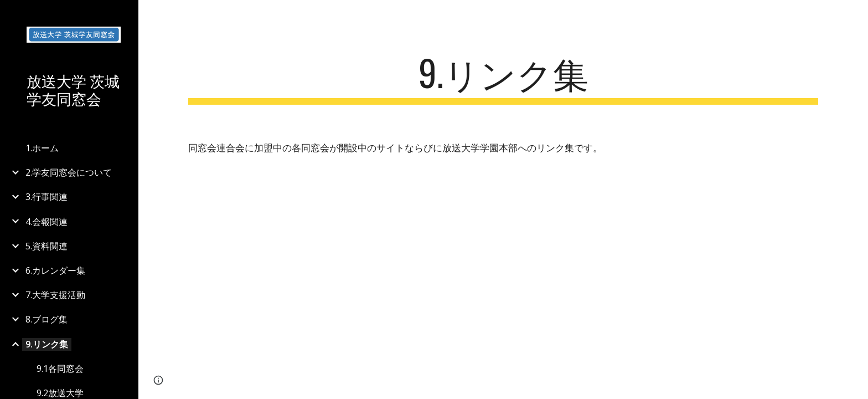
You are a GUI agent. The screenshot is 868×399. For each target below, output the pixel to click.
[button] (855, 16)
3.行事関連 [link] (46, 197)
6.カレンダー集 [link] (55, 270)
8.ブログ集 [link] (46, 319)
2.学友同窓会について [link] (69, 172)
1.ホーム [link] (42, 148)
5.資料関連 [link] (46, 246)
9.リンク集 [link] (47, 344)
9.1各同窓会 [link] (60, 369)
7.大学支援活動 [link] (55, 295)
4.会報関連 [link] (46, 222)
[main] (503, 78)
